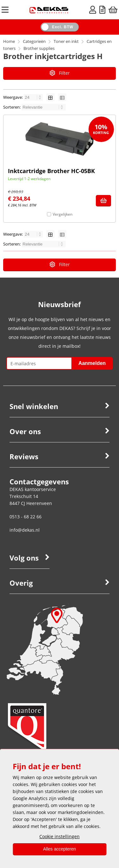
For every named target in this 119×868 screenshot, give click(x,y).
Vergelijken (63, 214)
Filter (60, 73)
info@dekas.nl (25, 530)
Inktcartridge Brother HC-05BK (51, 171)
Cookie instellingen (60, 836)
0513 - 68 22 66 (26, 517)
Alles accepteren (60, 849)
